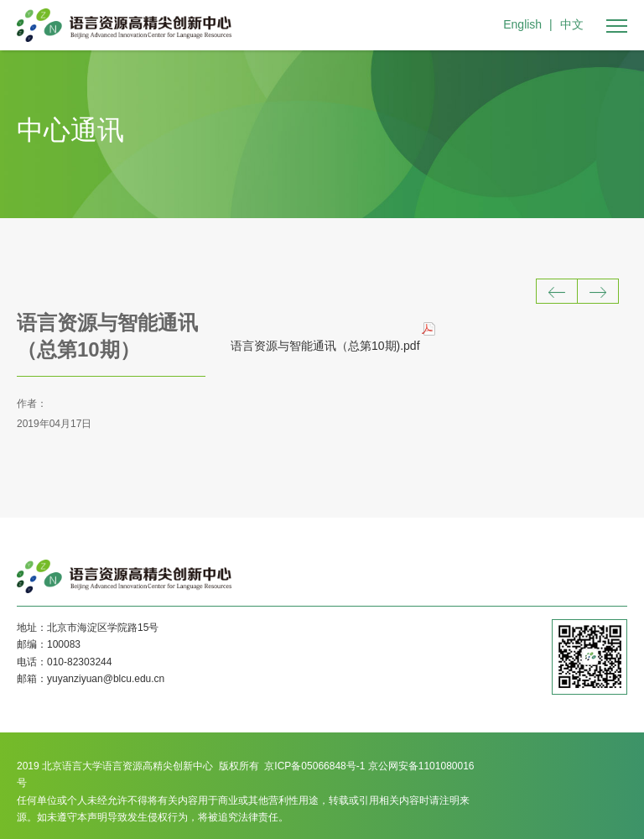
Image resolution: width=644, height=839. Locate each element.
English (522, 24)
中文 (572, 24)
